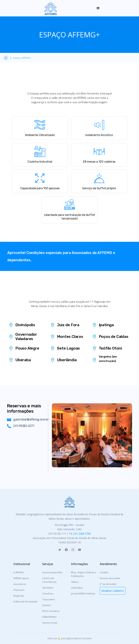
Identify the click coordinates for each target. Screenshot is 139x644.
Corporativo (49, 599)
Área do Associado (110, 578)
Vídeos (75, 582)
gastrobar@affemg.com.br (31, 419)
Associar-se (20, 584)
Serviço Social (50, 623)
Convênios (48, 593)
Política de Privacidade (25, 602)
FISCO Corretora (51, 611)
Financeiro (19, 590)
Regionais (19, 596)
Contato (104, 572)
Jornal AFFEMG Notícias (83, 593)
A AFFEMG (19, 572)
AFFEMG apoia (21, 578)
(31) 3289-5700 (82, 534)
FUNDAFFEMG (49, 617)
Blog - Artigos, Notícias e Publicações (84, 574)
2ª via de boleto (108, 584)
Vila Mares (48, 588)
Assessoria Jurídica (52, 572)
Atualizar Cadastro (113, 591)
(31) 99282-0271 (24, 426)
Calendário (77, 588)
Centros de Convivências (49, 580)
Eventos (47, 605)
